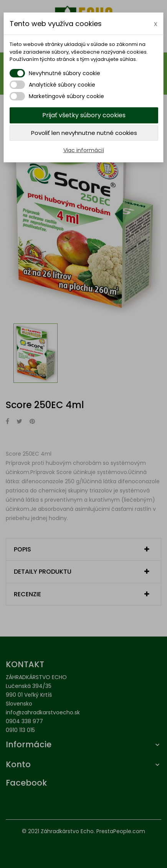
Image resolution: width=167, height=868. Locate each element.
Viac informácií (84, 150)
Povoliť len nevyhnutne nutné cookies (84, 133)
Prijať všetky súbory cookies (84, 115)
